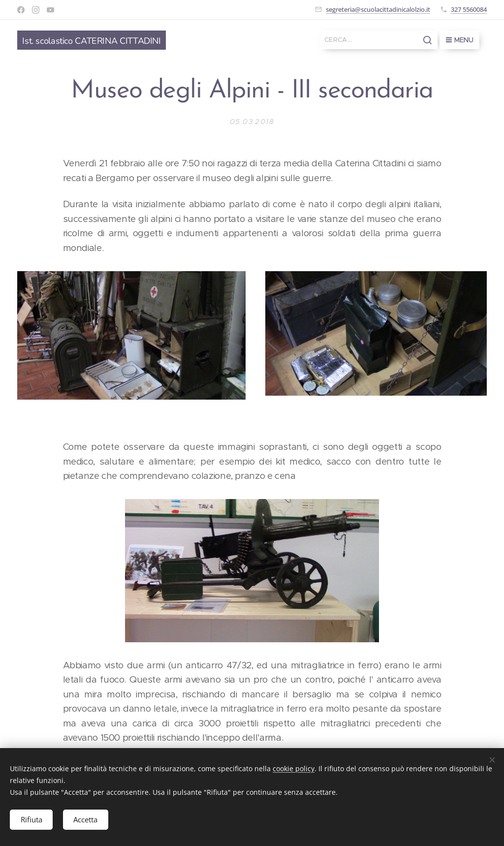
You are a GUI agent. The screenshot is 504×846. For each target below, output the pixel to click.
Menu (460, 40)
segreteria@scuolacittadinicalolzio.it (378, 9)
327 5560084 (469, 9)
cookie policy (294, 768)
